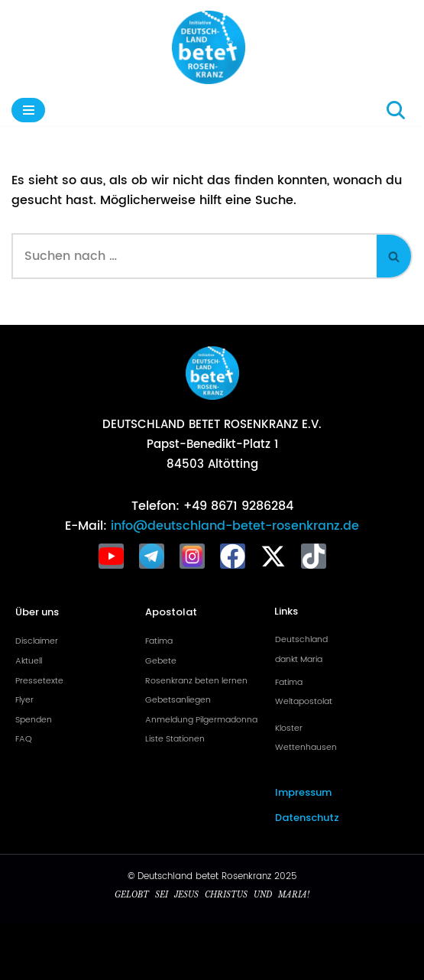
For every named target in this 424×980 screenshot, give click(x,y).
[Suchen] (396, 110)
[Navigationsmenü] (28, 110)
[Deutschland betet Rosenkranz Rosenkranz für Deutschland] (212, 47)
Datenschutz (307, 818)
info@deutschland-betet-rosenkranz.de (233, 526)
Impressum (303, 792)
